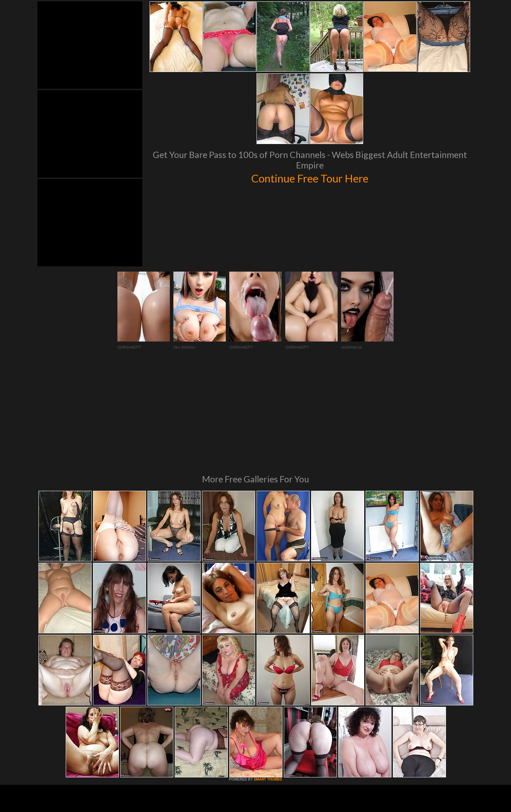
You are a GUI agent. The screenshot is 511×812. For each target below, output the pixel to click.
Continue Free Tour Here (310, 178)
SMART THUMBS (268, 684)
